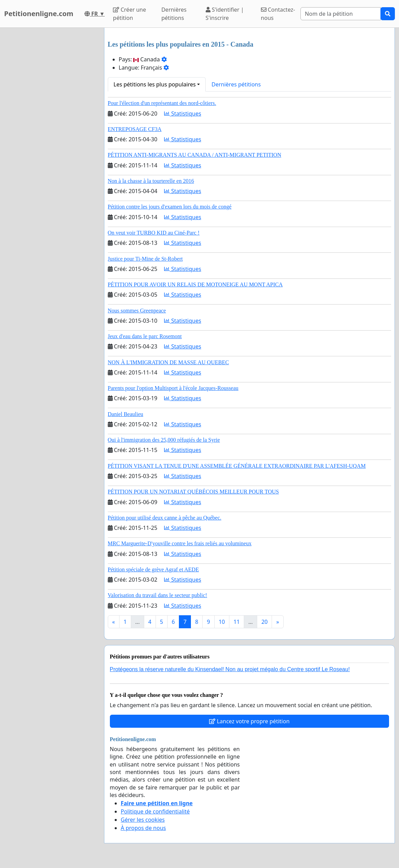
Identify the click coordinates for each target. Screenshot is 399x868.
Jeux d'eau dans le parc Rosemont (145, 336)
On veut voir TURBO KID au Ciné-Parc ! (154, 233)
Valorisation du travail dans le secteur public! (158, 595)
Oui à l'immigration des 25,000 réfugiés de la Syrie (164, 440)
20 (264, 622)
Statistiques (183, 114)
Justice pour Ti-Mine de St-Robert (145, 259)
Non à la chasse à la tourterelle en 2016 (151, 181)
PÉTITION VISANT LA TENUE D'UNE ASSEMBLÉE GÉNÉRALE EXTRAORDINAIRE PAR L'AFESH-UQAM (237, 466)
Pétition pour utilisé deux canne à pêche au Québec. (165, 518)
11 (237, 622)
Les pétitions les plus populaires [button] (155, 84)
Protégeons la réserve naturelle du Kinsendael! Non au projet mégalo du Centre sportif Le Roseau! (230, 669)
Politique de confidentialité (155, 811)
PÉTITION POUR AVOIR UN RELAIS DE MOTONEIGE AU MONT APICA (195, 284)
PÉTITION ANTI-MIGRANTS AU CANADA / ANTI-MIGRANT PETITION (195, 155)
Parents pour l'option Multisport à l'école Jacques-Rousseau (173, 388)
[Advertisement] (50, 131)
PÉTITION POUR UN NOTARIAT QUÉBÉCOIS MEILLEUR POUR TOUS (193, 492)
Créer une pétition (129, 14)
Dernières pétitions (174, 14)
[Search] (341, 14)
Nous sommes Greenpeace (137, 311)
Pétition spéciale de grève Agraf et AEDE (153, 569)
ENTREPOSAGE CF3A (135, 129)
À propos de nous (144, 828)
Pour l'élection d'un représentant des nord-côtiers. (162, 103)
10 (222, 622)
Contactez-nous (278, 14)
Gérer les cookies (143, 820)
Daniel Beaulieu (126, 414)
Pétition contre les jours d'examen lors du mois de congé (170, 207)
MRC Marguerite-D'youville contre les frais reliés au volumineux (180, 543)
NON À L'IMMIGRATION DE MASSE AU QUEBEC (168, 362)
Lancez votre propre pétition (249, 721)
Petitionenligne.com (39, 14)
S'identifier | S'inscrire (225, 14)
